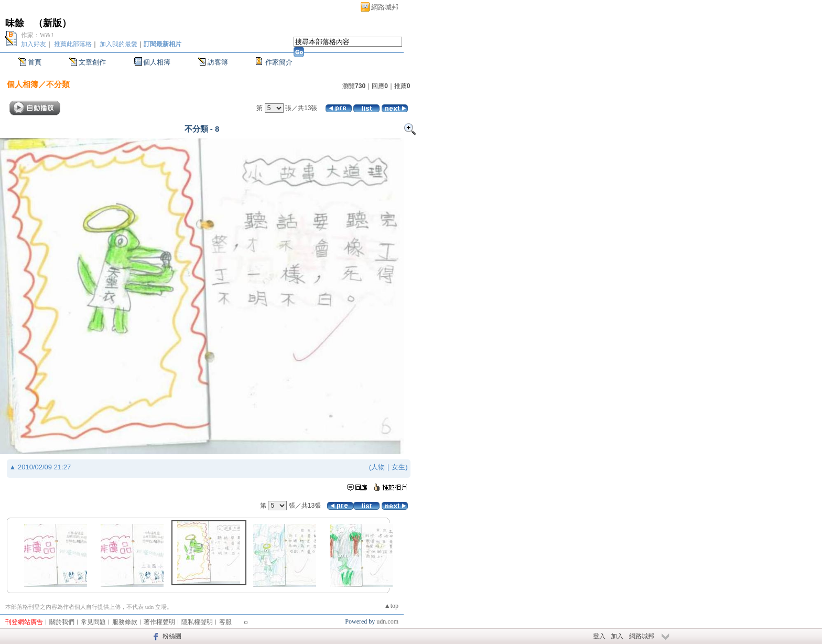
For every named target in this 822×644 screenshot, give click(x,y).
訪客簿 (218, 62)
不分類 (58, 84)
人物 (378, 467)
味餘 (15, 23)
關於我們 (62, 622)
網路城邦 (385, 7)
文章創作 (92, 62)
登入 (599, 636)
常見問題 (93, 622)
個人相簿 (157, 62)
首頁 (35, 62)
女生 (398, 467)
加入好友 (34, 44)
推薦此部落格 (73, 44)
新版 (52, 23)
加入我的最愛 (118, 44)
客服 (225, 622)
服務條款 (125, 622)
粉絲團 (172, 636)
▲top (391, 606)
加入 (617, 636)
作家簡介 (279, 62)
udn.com (387, 621)
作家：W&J (37, 35)
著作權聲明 (159, 622)
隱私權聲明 (197, 622)
